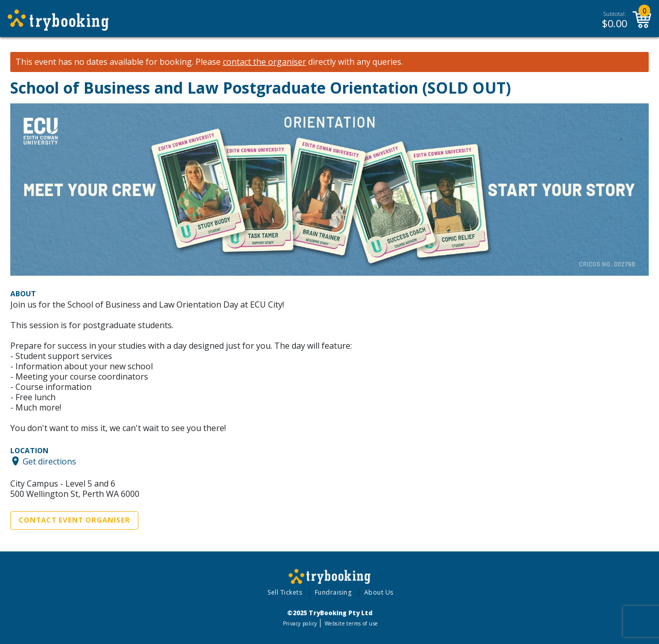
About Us (379, 592)
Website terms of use (351, 623)
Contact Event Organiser (74, 520)
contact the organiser (264, 62)
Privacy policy (300, 623)
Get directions (49, 461)
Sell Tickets (285, 592)
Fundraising (333, 592)
